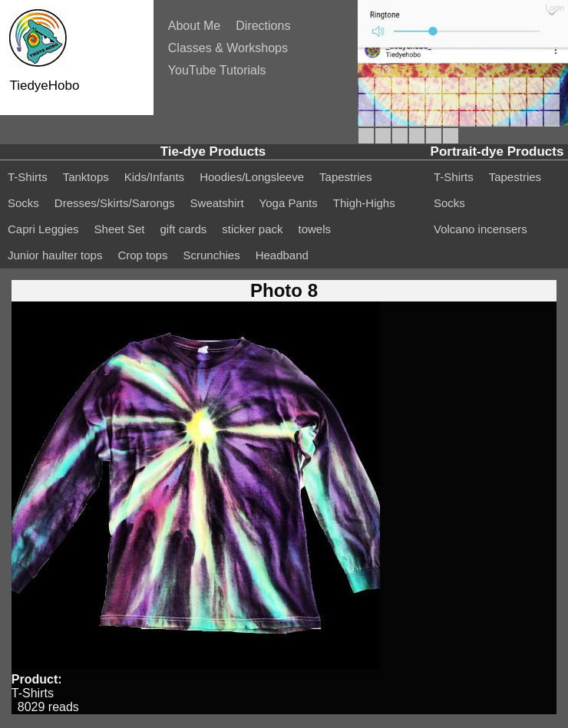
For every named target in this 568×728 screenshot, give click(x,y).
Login (555, 8)
